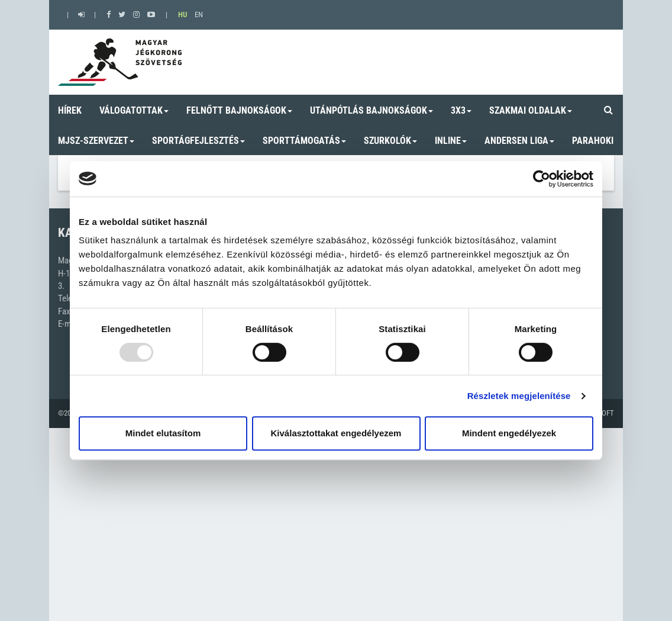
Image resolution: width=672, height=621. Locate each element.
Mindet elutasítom (163, 433)
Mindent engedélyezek (509, 433)
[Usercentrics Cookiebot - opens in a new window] (542, 179)
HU (182, 15)
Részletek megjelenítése (519, 396)
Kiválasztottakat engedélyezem (336, 433)
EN (199, 15)
